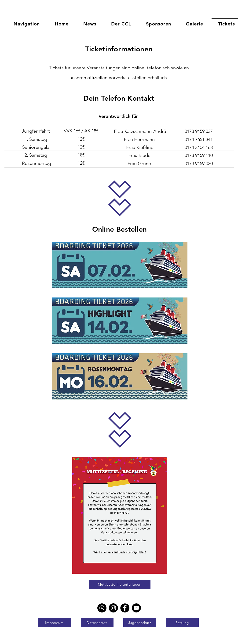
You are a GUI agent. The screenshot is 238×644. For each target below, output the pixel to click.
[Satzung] (182, 623)
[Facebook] (125, 608)
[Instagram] (113, 608)
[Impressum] (55, 623)
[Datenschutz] (97, 623)
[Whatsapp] (102, 608)
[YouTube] (136, 608)
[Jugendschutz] (140, 623)
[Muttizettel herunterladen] (120, 584)
